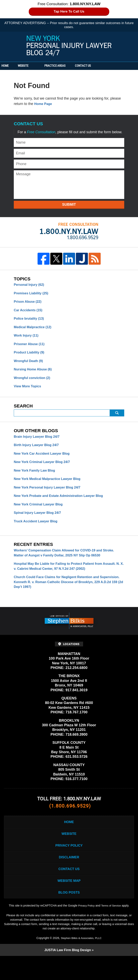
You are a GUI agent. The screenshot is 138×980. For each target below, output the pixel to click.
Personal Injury (30, 285)
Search (117, 419)
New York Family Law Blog (36, 479)
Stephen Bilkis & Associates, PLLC (81, 962)
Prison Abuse (29, 303)
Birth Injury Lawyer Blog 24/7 (39, 452)
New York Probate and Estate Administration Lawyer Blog (63, 506)
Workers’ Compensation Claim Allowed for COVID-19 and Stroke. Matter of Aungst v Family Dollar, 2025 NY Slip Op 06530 (68, 565)
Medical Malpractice (34, 330)
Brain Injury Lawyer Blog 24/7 (39, 443)
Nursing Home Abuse (35, 374)
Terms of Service (112, 929)
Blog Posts (69, 915)
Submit (69, 205)
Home (12, 66)
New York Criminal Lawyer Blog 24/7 (45, 470)
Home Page (44, 104)
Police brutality (30, 321)
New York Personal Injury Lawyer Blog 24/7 (69, 46)
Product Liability (31, 356)
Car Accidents (29, 312)
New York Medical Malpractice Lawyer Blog (50, 488)
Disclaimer (69, 877)
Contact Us (103, 66)
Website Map (69, 903)
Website (36, 66)
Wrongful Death (30, 365)
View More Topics (29, 392)
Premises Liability (33, 294)
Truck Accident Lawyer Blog (38, 533)
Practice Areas (68, 66)
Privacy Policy (69, 864)
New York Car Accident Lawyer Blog (45, 461)
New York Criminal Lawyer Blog (41, 515)
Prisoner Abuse (31, 348)
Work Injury (27, 339)
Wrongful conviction (34, 383)
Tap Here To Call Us (69, 12)
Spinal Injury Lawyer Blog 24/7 (40, 524)
